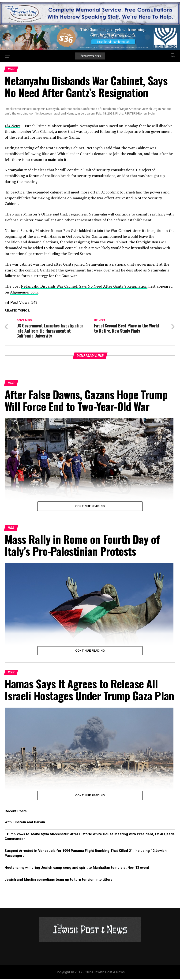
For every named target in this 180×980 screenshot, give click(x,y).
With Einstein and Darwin (25, 823)
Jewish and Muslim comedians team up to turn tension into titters (59, 880)
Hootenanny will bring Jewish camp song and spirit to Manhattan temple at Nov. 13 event (77, 868)
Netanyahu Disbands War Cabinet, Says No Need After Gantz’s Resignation (84, 286)
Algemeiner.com (24, 292)
